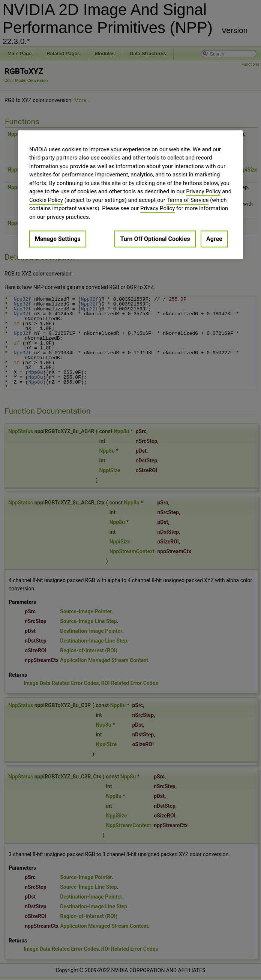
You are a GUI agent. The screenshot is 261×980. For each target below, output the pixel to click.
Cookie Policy (46, 200)
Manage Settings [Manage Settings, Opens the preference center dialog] (58, 239)
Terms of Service (187, 200)
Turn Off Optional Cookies (155, 239)
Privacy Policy (203, 191)
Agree (214, 239)
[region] (130, 195)
